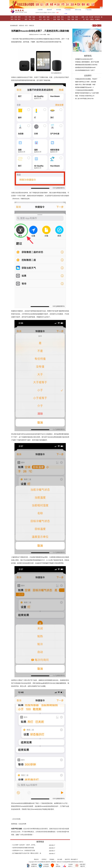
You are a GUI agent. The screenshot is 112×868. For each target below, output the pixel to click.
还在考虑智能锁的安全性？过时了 (85, 70)
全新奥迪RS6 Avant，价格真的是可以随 (24, 851)
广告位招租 (89, 10)
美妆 (73, 17)
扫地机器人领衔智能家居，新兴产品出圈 (87, 62)
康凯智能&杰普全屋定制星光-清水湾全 (86, 65)
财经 (12, 19)
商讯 (69, 19)
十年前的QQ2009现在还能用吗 (84, 90)
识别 (48, 19)
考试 (30, 19)
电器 (48, 17)
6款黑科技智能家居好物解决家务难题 (23, 848)
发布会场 (97, 17)
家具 (44, 17)
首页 (12, 17)
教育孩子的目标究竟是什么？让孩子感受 (87, 93)
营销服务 (52, 859)
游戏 (55, 19)
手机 (62, 19)
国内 (19, 17)
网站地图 (73, 859)
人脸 (44, 19)
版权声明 (67, 859)
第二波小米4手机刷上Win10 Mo (84, 99)
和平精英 (59, 10)
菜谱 (59, 17)
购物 (83, 17)
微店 (77, 19)
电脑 (59, 19)
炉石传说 (68, 10)
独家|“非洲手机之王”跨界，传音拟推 (86, 82)
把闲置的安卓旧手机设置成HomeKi (85, 67)
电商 (73, 19)
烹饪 (62, 17)
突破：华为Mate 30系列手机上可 (85, 96)
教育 (26, 19)
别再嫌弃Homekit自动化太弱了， (85, 59)
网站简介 (36, 859)
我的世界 (49, 10)
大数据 (92, 19)
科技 (40, 19)
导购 (16, 19)
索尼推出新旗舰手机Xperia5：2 (84, 87)
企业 (55, 17)
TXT (77, 859)
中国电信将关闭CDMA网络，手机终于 (86, 79)
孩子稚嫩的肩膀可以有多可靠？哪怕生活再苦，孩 (27, 853)
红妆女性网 (23, 824)
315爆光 (97, 19)
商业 (87, 19)
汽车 (26, 17)
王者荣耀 (40, 10)
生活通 (91, 17)
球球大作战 (78, 10)
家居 (40, 17)
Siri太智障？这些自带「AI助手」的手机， (24, 845)
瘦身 (77, 17)
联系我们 (44, 859)
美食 (69, 17)
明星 (30, 17)
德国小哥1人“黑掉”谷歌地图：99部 (85, 85)
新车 (19, 19)
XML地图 (60, 859)
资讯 (16, 17)
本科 (34, 19)
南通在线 (21, 26)
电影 (34, 17)
